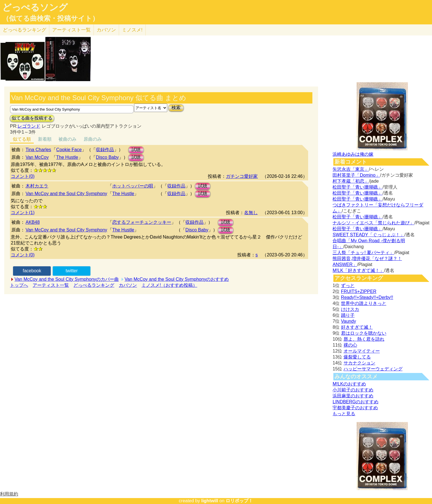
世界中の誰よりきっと (364, 303)
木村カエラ (37, 186)
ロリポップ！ (239, 501)
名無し (251, 213)
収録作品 (105, 150)
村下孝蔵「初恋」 (351, 181)
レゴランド (29, 126)
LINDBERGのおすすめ (355, 402)
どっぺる (25, 30)
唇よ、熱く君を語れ (364, 339)
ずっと (348, 285)
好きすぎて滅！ (357, 327)
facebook (32, 271)
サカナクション (359, 363)
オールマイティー (362, 351)
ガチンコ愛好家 (242, 176)
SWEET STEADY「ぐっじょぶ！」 (368, 235)
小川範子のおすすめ (353, 390)
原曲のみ (93, 139)
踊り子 (348, 315)
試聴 (136, 150)
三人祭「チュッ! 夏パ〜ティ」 (363, 253)
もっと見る (344, 414)
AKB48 (33, 222)
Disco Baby (107, 157)
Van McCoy (37, 157)
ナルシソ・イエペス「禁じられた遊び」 (373, 223)
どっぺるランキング (94, 285)
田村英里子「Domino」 (356, 175)
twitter (72, 271)
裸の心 (350, 345)
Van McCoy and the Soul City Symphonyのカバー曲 (67, 279)
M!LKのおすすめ (349, 384)
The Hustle (67, 157)
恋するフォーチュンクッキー (142, 222)
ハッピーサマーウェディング (373, 369)
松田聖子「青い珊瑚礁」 (357, 187)
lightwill (210, 501)
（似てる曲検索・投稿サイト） (51, 18)
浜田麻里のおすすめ (353, 396)
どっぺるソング (35, 7)
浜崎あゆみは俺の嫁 (353, 154)
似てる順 (22, 139)
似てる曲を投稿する (32, 118)
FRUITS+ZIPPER (359, 291)
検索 (176, 108)
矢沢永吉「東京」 (351, 169)
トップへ (19, 285)
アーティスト (71, 30)
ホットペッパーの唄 (133, 186)
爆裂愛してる (357, 357)
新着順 (45, 139)
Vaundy (349, 321)
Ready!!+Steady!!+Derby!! (367, 297)
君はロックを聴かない (364, 333)
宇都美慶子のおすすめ (355, 408)
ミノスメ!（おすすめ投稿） (169, 285)
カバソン (106, 30)
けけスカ (350, 309)
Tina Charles (38, 150)
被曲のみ (67, 139)
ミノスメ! (132, 30)
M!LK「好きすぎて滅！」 (358, 270)
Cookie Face (69, 150)
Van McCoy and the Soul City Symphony (66, 194)
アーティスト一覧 (51, 285)
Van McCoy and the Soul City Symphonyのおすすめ (177, 279)
